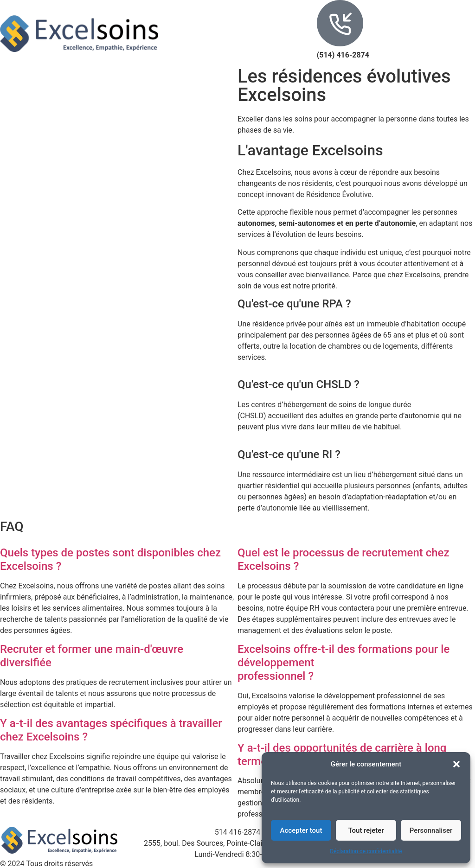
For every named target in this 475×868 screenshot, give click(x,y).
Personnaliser (431, 830)
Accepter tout (301, 830)
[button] (456, 764)
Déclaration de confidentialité (366, 851)
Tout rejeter (366, 830)
